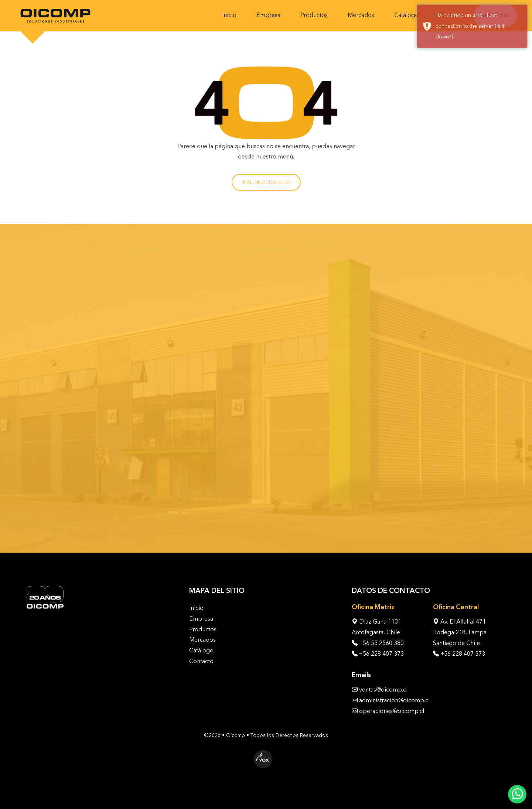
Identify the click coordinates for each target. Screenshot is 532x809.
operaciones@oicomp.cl (392, 711)
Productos (314, 15)
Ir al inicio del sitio (266, 182)
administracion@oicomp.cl (394, 700)
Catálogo (406, 15)
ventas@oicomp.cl (383, 689)
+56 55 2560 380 (381, 643)
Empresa (268, 15)
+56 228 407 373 (381, 654)
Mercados (361, 15)
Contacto (201, 661)
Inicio (229, 15)
